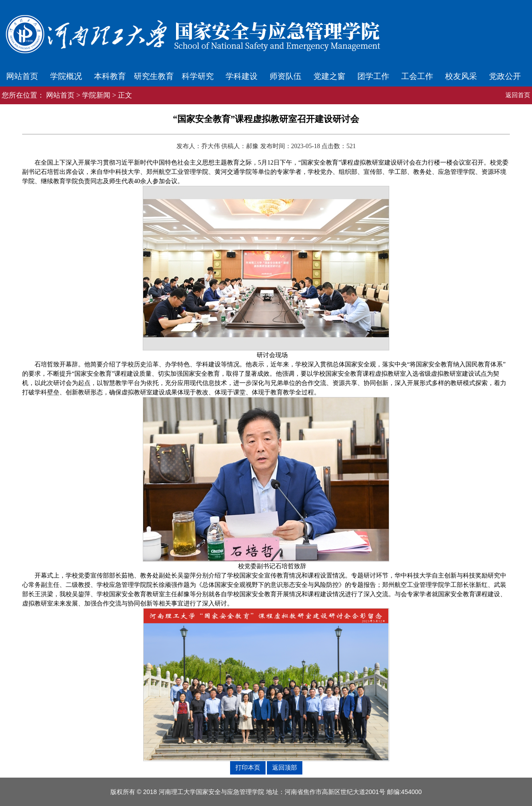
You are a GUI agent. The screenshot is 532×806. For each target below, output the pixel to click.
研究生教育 (154, 76)
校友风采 (461, 76)
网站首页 (22, 76)
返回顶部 (285, 767)
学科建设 (242, 76)
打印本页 (248, 767)
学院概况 (66, 76)
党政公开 (505, 76)
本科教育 (110, 76)
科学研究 (198, 76)
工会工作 (417, 76)
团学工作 (373, 76)
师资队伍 (286, 76)
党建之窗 (329, 76)
